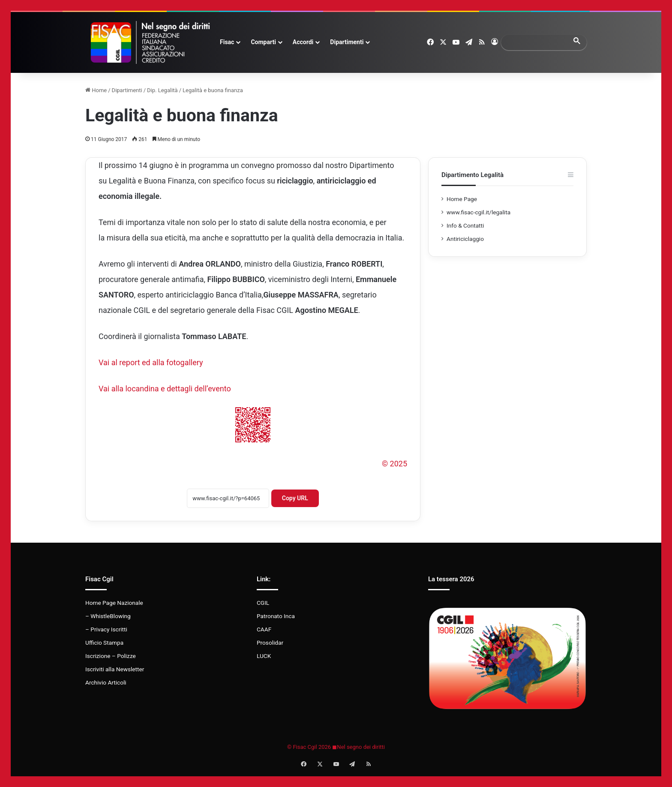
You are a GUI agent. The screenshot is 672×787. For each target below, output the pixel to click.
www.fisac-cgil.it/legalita (478, 212)
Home (96, 90)
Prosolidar (270, 643)
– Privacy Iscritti (106, 629)
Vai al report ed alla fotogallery (151, 362)
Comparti (263, 42)
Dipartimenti (347, 42)
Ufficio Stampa (104, 643)
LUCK (264, 656)
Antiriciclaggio (465, 239)
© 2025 (394, 464)
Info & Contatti (465, 225)
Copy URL (295, 498)
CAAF (264, 629)
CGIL (263, 603)
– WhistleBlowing (108, 616)
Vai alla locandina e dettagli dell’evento (165, 389)
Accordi (303, 42)
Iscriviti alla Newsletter (115, 669)
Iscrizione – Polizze (111, 656)
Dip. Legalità (162, 90)
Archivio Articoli (106, 682)
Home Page (462, 199)
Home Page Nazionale (114, 603)
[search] (536, 42)
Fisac (227, 42)
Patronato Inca (276, 616)
